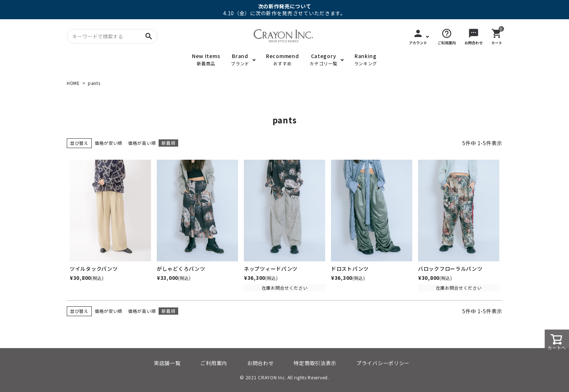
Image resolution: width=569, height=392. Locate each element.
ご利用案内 (214, 363)
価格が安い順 (109, 143)
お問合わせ (261, 363)
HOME (73, 83)
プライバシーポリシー (383, 363)
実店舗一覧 (167, 363)
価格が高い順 (142, 143)
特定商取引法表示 (315, 363)
